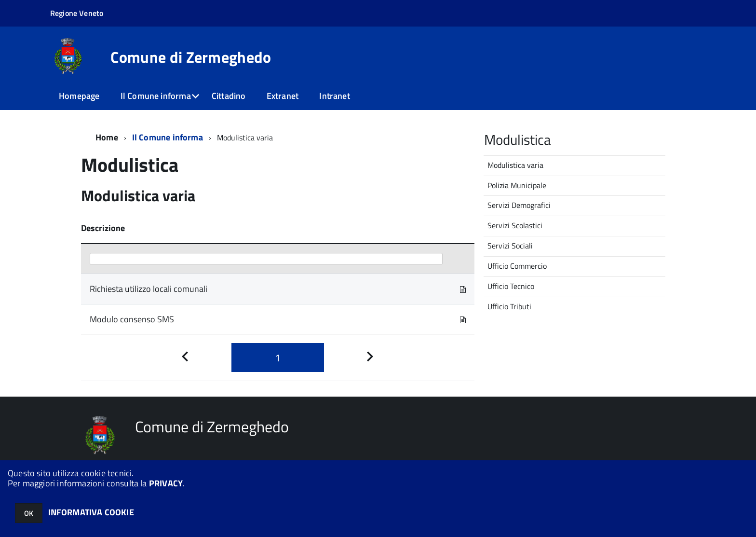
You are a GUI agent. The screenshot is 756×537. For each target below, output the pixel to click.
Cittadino (229, 96)
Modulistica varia (515, 165)
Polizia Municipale (517, 185)
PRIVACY (166, 483)
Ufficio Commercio (517, 266)
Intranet (334, 96)
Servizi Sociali (510, 246)
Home (107, 137)
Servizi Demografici (519, 205)
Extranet (283, 96)
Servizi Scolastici (515, 225)
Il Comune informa (156, 96)
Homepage (79, 96)
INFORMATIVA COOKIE (91, 512)
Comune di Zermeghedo (191, 57)
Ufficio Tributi (509, 306)
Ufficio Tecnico (511, 286)
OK (29, 513)
